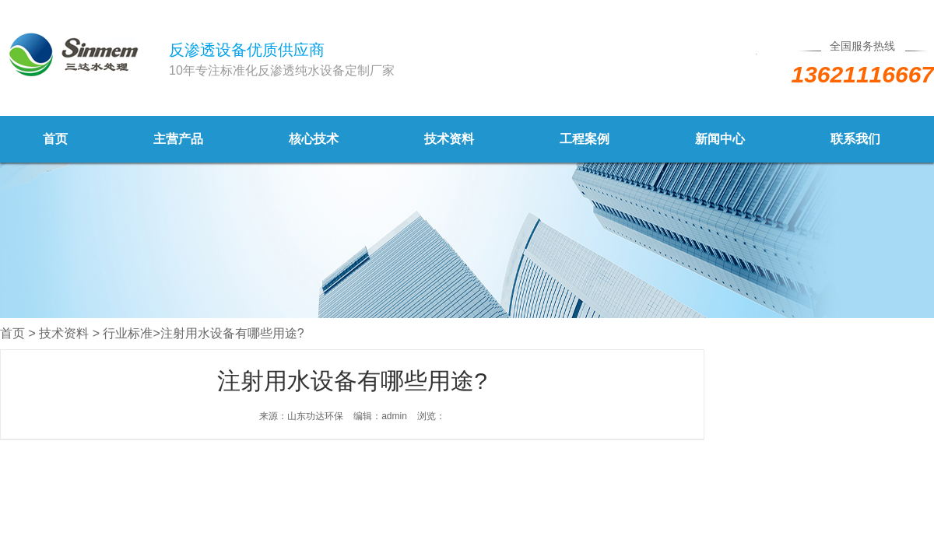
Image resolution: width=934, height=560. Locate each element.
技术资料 (449, 139)
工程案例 (585, 139)
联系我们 (855, 139)
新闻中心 (720, 139)
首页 (55, 139)
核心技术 (314, 139)
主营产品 (178, 139)
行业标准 (128, 333)
